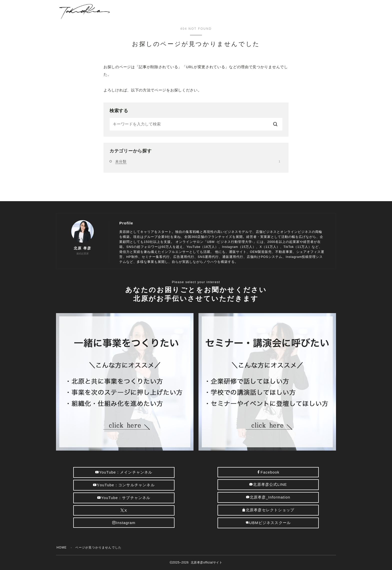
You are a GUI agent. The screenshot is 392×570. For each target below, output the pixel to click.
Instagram (124, 523)
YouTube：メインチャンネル (124, 472)
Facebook (268, 472)
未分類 (198, 161)
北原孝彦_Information (268, 497)
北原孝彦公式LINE (268, 484)
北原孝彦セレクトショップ (268, 510)
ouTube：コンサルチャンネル (124, 485)
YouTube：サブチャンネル (124, 498)
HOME (62, 548)
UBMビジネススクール (268, 523)
